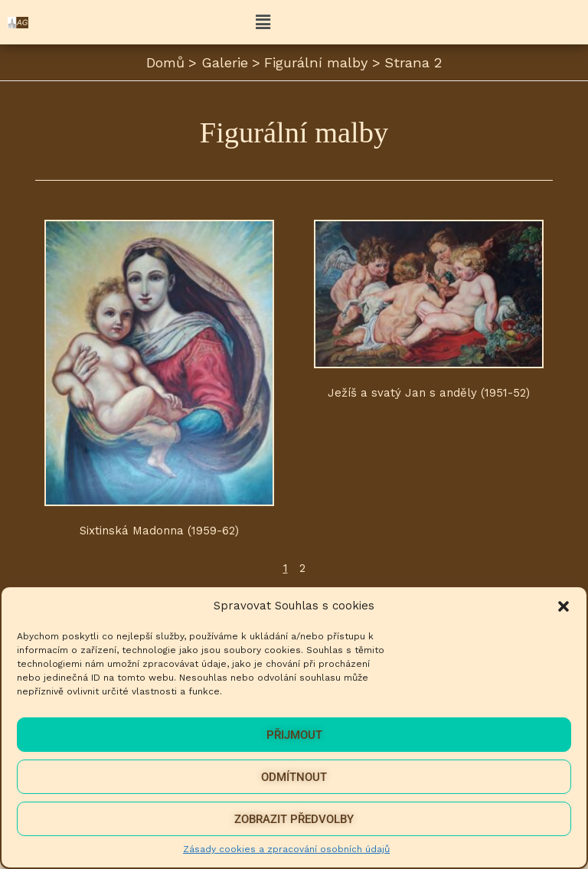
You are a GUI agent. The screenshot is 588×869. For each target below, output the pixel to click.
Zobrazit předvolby (294, 819)
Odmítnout (294, 777)
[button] (563, 606)
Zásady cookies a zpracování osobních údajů (286, 849)
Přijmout (294, 735)
